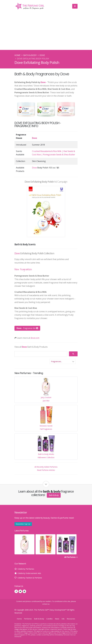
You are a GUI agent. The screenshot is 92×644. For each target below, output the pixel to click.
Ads (64, 619)
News (58, 619)
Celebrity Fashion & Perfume (31, 578)
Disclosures (18, 636)
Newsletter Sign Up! (23, 524)
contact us (46, 604)
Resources (72, 619)
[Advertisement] (46, 31)
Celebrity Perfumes (26, 569)
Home (17, 55)
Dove (42, 55)
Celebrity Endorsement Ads (30, 573)
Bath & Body (30, 55)
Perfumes (27, 619)
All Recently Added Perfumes (46, 467)
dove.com (35, 338)
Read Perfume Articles (46, 470)
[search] (41, 354)
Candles (50, 619)
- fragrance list (27, 328)
